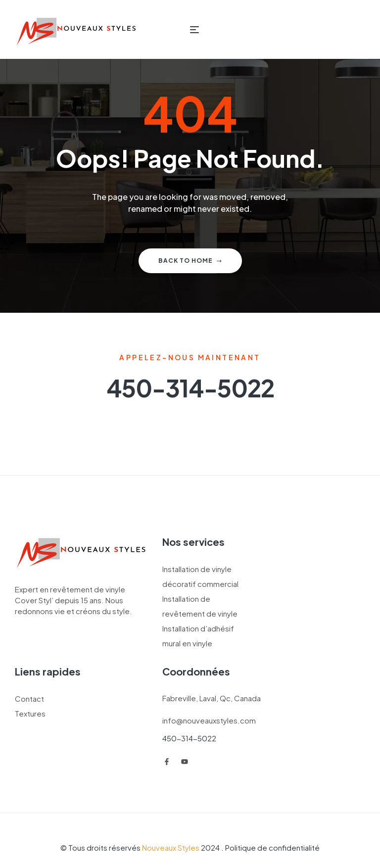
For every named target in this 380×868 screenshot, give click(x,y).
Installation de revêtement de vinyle (200, 606)
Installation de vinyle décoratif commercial (200, 576)
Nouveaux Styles (171, 847)
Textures (30, 713)
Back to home (190, 261)
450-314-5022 (189, 738)
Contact (29, 699)
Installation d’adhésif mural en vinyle (198, 636)
